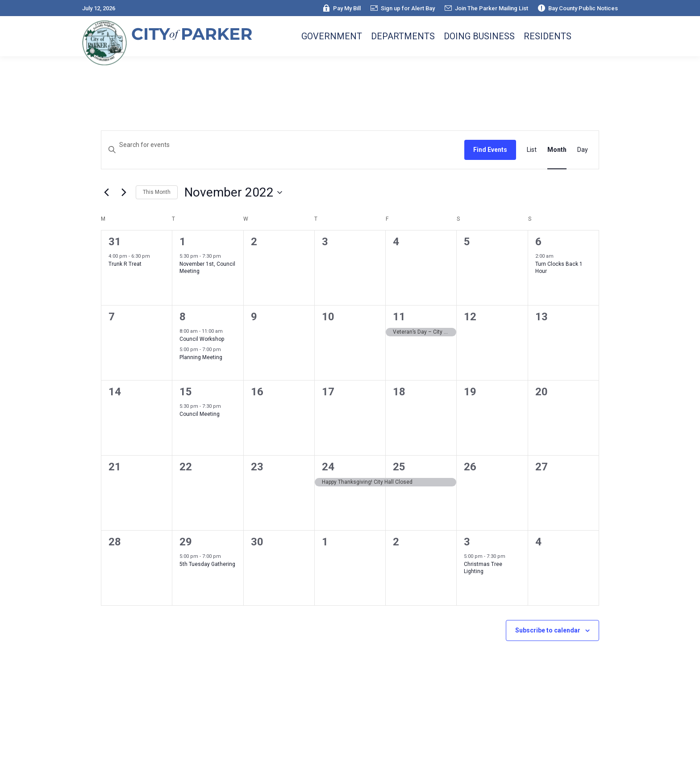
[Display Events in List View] (532, 150)
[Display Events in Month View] (557, 150)
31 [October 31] (115, 242)
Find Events (490, 150)
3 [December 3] (467, 542)
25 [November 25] (399, 467)
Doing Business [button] (479, 36)
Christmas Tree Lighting (483, 568)
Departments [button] (403, 36)
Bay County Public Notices (577, 8)
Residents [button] (548, 36)
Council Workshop (202, 339)
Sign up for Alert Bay (402, 8)
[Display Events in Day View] (583, 150)
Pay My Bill (341, 8)
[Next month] (124, 193)
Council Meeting (200, 414)
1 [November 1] (183, 242)
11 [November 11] (399, 317)
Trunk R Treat (125, 264)
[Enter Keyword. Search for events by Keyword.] (283, 145)
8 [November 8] (183, 317)
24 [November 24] (328, 467)
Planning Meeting (201, 357)
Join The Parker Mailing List (486, 8)
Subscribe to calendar (548, 630)
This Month (157, 192)
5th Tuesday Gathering (207, 564)
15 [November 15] (186, 392)
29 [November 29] (186, 542)
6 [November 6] (538, 242)
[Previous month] (106, 193)
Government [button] (332, 36)
